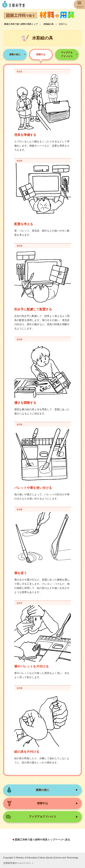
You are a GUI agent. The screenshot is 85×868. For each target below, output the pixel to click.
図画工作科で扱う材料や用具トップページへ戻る (42, 840)
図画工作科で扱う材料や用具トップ (21, 24)
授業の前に (15, 54)
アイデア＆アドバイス (67, 54)
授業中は (41, 54)
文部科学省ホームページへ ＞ (18, 863)
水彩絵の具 (48, 24)
